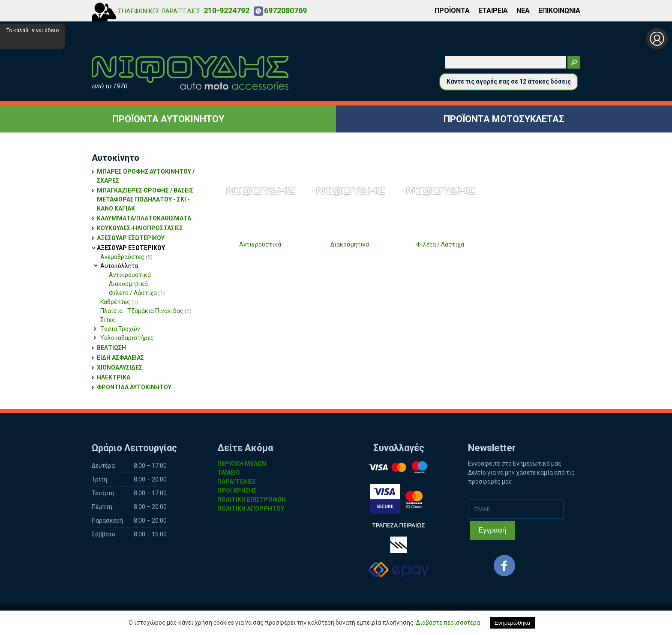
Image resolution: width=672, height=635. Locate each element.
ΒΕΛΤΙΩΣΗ (111, 348)
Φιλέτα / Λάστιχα (137, 293)
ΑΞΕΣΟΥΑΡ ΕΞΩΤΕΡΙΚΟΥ (131, 248)
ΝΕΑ (523, 11)
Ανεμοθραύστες (126, 257)
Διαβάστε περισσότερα (448, 623)
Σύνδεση (657, 39)
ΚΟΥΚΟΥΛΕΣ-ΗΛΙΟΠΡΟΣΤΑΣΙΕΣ (140, 228)
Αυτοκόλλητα (119, 266)
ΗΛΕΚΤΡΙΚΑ (114, 377)
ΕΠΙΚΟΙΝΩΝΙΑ (559, 11)
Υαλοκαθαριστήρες (127, 338)
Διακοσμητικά (128, 284)
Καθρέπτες (119, 302)
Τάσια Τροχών (120, 329)
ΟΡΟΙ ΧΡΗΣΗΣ (237, 491)
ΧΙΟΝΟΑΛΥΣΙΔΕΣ (120, 367)
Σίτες (108, 320)
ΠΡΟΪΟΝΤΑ (452, 11)
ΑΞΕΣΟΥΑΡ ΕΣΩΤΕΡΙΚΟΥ (131, 238)
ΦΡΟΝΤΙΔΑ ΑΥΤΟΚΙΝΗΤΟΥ (134, 387)
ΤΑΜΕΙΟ (229, 472)
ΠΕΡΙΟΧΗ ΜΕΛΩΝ (242, 463)
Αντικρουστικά (130, 275)
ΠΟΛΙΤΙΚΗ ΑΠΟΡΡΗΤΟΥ (251, 509)
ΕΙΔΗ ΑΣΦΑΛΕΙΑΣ (120, 358)
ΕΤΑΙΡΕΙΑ (493, 11)
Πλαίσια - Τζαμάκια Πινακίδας (146, 311)
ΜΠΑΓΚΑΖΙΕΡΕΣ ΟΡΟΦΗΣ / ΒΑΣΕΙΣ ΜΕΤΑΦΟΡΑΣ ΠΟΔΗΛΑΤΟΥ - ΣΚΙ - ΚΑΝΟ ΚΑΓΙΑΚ (145, 199)
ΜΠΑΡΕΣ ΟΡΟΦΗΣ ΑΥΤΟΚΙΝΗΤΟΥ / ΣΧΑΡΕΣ (146, 176)
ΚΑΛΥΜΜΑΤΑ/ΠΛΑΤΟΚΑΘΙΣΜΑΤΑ (144, 218)
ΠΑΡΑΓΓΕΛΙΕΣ (237, 482)
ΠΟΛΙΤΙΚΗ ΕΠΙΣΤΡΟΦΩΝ (252, 500)
